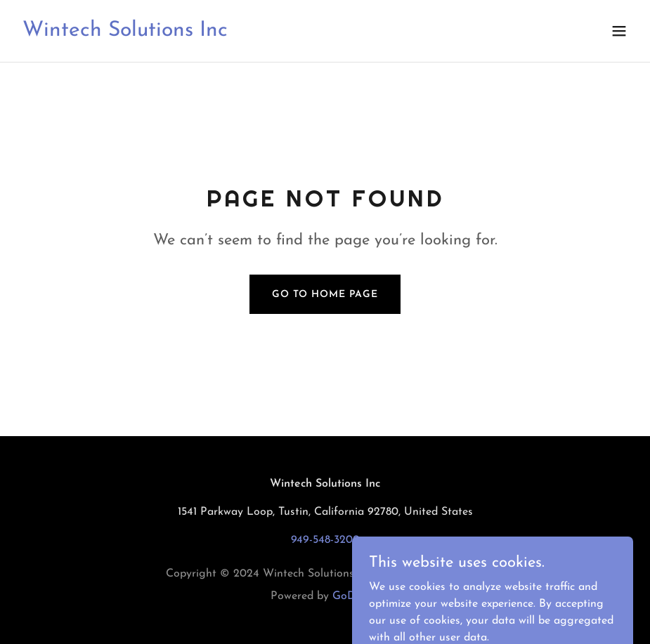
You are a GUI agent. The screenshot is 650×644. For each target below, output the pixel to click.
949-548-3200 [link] (325, 540)
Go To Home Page (325, 295)
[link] (125, 33)
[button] (619, 31)
